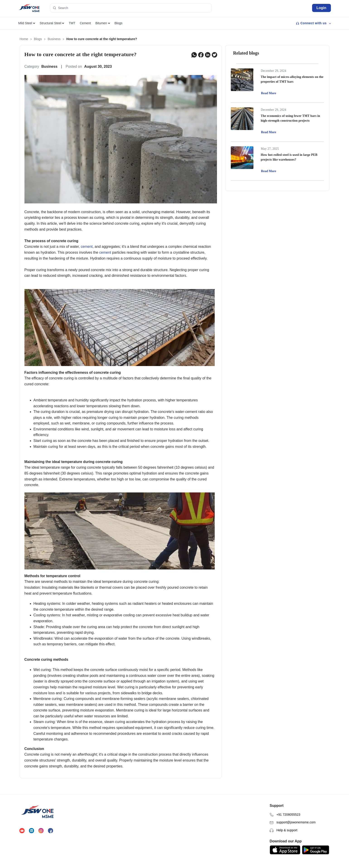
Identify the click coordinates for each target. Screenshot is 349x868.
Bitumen (103, 23)
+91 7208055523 (285, 807)
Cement (85, 23)
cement (87, 247)
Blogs (119, 23)
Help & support (284, 823)
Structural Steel (52, 23)
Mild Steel (27, 23)
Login (321, 8)
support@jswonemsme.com (293, 815)
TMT (72, 23)
